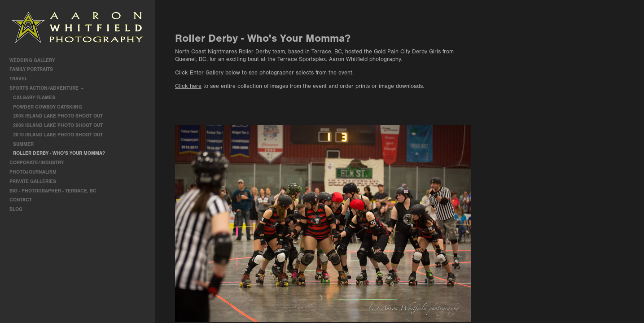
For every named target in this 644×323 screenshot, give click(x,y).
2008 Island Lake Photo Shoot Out (58, 116)
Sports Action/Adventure (47, 88)
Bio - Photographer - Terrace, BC (53, 191)
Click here (188, 86)
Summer (23, 144)
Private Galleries (33, 181)
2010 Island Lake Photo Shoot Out (58, 135)
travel (22, 79)
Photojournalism (36, 172)
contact (21, 200)
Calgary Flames (34, 98)
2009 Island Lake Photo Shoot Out (58, 125)
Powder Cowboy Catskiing (48, 107)
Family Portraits (34, 69)
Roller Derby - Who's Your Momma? (59, 153)
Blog (16, 209)
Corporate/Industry (40, 163)
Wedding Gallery (35, 60)
